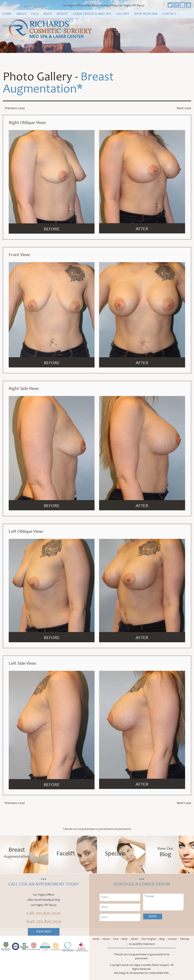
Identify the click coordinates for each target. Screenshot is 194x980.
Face (35, 14)
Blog (162, 939)
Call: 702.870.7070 (44, 914)
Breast (62, 14)
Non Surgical (149, 939)
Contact (169, 14)
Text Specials (13, 26)
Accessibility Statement (142, 944)
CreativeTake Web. (159, 973)
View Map (44, 932)
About (21, 14)
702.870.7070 (35, 7)
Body (48, 14)
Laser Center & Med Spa (92, 14)
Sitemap (185, 939)
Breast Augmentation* (58, 84)
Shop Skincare (146, 14)
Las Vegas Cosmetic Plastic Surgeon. (150, 965)
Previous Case (15, 109)
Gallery (123, 14)
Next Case (184, 109)
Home (7, 14)
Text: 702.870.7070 (44, 922)
